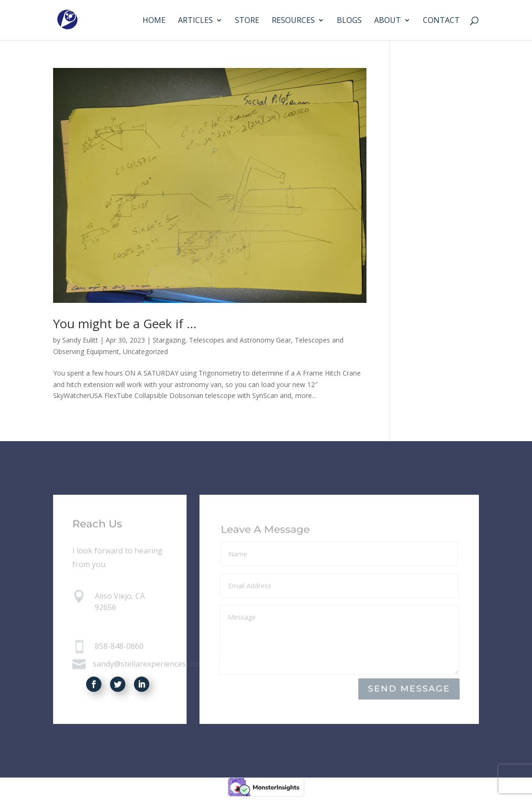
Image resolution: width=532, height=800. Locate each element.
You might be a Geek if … (125, 323)
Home (154, 21)
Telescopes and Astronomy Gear (240, 340)
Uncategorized (145, 351)
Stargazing (169, 340)
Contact (441, 21)
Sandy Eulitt (80, 340)
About (388, 21)
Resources (293, 21)
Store (247, 21)
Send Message (409, 689)
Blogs (349, 21)
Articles (195, 21)
